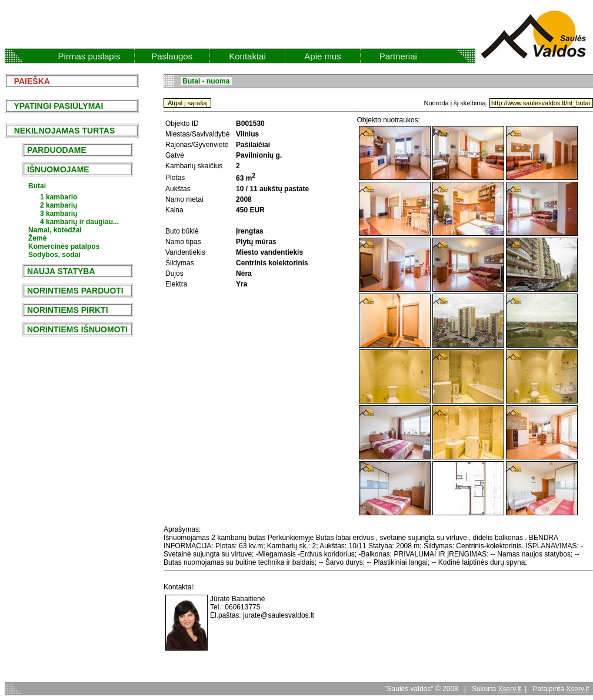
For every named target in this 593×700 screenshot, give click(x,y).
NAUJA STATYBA (61, 271)
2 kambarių (59, 205)
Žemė (37, 238)
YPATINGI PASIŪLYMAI (55, 106)
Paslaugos (172, 56)
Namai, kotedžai (55, 230)
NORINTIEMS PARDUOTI (75, 291)
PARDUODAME (57, 150)
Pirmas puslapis (89, 56)
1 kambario (59, 197)
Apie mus (323, 56)
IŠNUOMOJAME (58, 169)
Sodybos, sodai (54, 255)
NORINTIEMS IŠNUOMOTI (77, 329)
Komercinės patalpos (64, 246)
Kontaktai (247, 56)
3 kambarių (59, 214)
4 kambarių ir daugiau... (79, 222)
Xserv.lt (510, 689)
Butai (37, 186)
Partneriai (398, 56)
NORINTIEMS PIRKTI (67, 310)
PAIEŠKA (29, 81)
